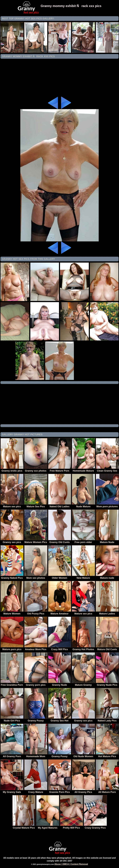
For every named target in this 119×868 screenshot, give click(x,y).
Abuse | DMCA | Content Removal (71, 864)
